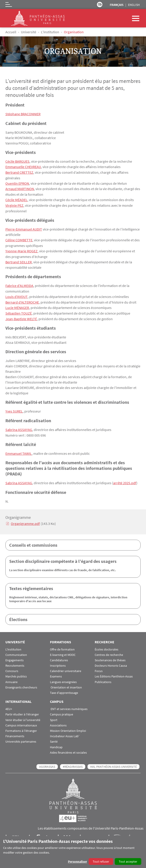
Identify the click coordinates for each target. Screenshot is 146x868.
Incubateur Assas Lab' (65, 733)
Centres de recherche (109, 652)
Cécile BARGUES (17, 161)
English (134, 5)
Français (117, 5)
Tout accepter (128, 861)
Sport (54, 716)
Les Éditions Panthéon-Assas (114, 673)
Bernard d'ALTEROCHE (22, 300)
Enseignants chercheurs (21, 684)
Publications (103, 679)
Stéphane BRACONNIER (23, 114)
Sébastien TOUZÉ (19, 311)
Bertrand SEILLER (19, 260)
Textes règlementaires (31, 585)
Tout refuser (101, 861)
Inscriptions (58, 662)
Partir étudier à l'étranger (22, 711)
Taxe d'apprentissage (64, 689)
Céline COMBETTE (19, 239)
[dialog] (73, 852)
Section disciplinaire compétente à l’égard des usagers (63, 558)
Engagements (15, 657)
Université (29, 32)
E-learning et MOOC (63, 652)
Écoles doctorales (107, 646)
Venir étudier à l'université (23, 716)
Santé (54, 738)
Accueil (11, 32)
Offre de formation (62, 646)
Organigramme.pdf (25, 520)
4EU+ (9, 706)
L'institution (50, 32)
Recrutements (15, 662)
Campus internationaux (21, 722)
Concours (12, 668)
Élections (18, 616)
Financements (15, 733)
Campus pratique (62, 711)
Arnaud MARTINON (20, 188)
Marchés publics (16, 673)
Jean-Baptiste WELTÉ (21, 316)
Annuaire (11, 679)
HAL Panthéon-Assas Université (113, 763)
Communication (16, 652)
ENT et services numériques (69, 706)
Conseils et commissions (33, 542)
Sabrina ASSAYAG (19, 427)
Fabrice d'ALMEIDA (19, 284)
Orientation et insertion (66, 684)
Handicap (56, 744)
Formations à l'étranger (21, 727)
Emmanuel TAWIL (19, 450)
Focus (99, 668)
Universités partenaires (21, 738)
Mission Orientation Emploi (68, 727)
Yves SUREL (14, 408)
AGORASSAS (47, 763)
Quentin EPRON (17, 183)
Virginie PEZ (14, 204)
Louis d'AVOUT (16, 295)
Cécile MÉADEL (16, 199)
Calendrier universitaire (66, 668)
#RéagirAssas (73, 763)
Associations (58, 722)
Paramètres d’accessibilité (100, 4)
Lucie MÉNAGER (17, 305)
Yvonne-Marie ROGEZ (21, 249)
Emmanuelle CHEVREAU (23, 166)
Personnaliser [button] (77, 861)
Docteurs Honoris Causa (111, 662)
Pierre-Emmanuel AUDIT (24, 228)
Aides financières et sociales (68, 749)
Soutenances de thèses (110, 657)
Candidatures (59, 657)
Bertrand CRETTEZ (19, 172)
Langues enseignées (63, 679)
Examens (56, 673)
